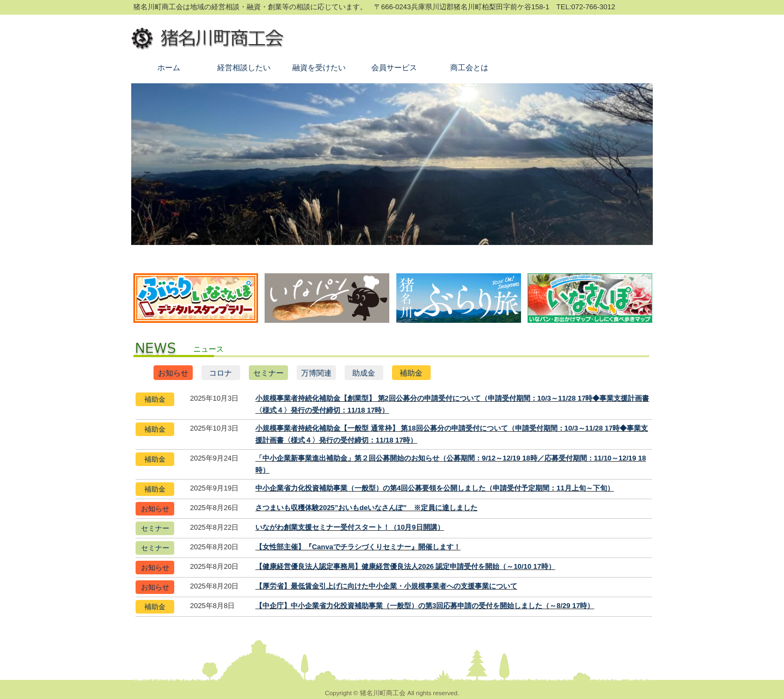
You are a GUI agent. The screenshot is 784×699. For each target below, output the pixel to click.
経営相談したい (244, 68)
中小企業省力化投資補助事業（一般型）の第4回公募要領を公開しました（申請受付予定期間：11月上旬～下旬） (435, 488)
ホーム (169, 68)
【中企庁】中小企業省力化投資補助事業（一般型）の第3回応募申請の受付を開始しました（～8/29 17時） (425, 606)
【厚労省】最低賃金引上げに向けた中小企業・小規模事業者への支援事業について (386, 586)
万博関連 (316, 373)
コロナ (220, 373)
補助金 (411, 373)
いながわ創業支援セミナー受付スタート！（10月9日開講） (350, 527)
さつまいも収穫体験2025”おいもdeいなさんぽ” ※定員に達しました (366, 508)
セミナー (268, 373)
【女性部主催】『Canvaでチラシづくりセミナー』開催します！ (358, 547)
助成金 (364, 373)
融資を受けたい (319, 68)
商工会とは (469, 68)
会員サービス (394, 68)
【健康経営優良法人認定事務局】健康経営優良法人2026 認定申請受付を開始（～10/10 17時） (405, 566)
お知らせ (173, 373)
